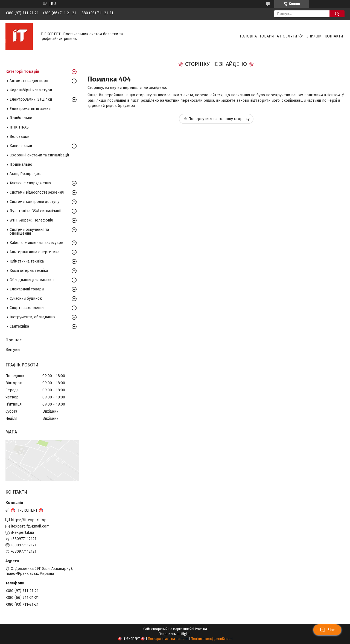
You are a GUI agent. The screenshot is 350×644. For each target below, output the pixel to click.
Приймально (21, 118)
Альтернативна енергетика (34, 252)
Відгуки (13, 349)
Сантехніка (19, 326)
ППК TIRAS (19, 127)
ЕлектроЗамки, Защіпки (31, 99)
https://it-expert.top (29, 520)
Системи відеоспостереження (37, 192)
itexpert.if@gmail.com (30, 526)
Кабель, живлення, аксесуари (36, 243)
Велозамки (19, 137)
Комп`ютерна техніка (29, 271)
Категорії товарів (22, 71)
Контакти (334, 36)
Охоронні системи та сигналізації (39, 155)
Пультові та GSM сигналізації (35, 211)
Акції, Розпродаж (25, 174)
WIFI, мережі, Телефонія (31, 220)
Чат (327, 630)
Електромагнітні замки (30, 109)
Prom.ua (201, 629)
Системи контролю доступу (34, 202)
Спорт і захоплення (27, 308)
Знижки (314, 36)
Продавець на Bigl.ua (175, 634)
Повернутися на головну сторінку (219, 119)
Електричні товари (27, 289)
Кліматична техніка (27, 261)
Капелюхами (21, 146)
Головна (248, 36)
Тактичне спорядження (30, 183)
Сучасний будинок (26, 298)
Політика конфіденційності (212, 639)
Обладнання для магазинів (33, 280)
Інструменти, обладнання (32, 317)
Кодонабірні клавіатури (31, 90)
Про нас (14, 340)
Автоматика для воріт (29, 81)
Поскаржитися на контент (168, 639)
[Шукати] (337, 14)
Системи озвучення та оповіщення (29, 231)
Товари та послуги (278, 36)
